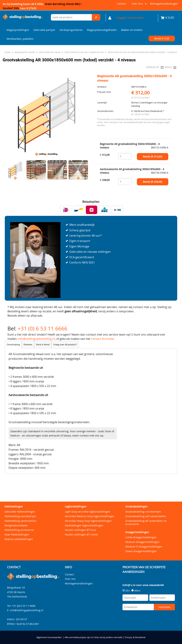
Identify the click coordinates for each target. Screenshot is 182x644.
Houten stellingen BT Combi (81, 534)
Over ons (139, 5)
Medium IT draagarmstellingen (144, 547)
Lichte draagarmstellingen (141, 537)
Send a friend (43, 345)
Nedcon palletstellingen (19, 539)
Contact (121, 4)
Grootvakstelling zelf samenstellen (146, 516)
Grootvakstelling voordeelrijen (143, 512)
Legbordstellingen (76, 506)
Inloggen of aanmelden (130, 18)
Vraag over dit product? (65, 345)
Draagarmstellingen (137, 532)
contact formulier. (103, 339)
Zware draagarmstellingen (141, 551)
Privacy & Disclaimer (135, 637)
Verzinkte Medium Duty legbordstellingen (90, 516)
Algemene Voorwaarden (49, 637)
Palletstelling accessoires (19, 530)
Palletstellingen (14, 506)
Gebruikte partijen (44, 30)
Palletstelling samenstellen (20, 521)
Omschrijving (13, 345)
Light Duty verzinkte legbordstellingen (88, 512)
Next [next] (84, 170)
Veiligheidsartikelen (16, 525)
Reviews (28, 345)
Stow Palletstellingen (17, 534)
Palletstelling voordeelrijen (20, 516)
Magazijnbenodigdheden (102, 30)
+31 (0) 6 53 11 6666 (43, 328)
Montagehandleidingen (164, 4)
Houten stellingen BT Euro (80, 530)
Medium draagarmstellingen (142, 542)
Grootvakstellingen (136, 506)
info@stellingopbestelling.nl (36, 339)
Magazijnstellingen (18, 30)
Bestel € (162, 38)
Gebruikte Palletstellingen (20, 512)
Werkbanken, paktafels (20, 39)
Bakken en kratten (132, 30)
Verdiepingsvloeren (71, 30)
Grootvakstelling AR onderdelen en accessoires (146, 523)
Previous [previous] (9, 170)
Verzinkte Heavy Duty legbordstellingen (88, 521)
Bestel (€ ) (152, 157)
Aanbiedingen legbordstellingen (84, 525)
